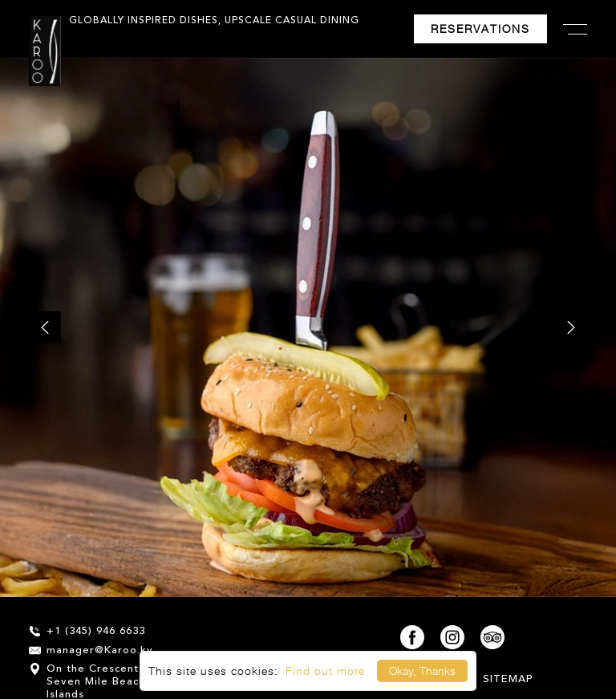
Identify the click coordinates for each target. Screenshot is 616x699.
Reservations (480, 28)
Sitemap (508, 679)
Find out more (325, 671)
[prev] (45, 327)
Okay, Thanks (422, 671)
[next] (571, 327)
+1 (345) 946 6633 (87, 632)
